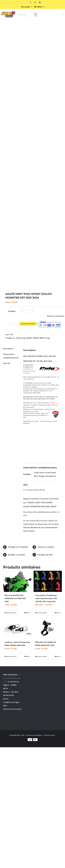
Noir (36, 475)
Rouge (41, 475)
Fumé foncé (51, 472)
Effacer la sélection (56, 316)
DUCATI (29, 338)
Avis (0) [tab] (7, 363)
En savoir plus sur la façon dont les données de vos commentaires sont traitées (41, 527)
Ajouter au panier (28, 324)
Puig (48, 338)
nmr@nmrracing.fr (11, 701)
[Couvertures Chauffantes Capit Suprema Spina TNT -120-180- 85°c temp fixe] (48, 580)
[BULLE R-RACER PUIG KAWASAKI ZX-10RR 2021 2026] (17, 580)
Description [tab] (8, 349)
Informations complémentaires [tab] (11, 356)
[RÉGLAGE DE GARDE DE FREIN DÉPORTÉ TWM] (48, 627)
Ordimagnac (38, 734)
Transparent (50, 475)
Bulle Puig (21, 338)
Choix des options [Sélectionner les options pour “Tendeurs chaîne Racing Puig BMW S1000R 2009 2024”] (11, 656)
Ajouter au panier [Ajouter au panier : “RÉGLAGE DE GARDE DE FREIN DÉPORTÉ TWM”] (42, 656)
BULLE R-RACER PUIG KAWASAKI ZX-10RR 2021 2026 (15, 598)
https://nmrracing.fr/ (12, 708)
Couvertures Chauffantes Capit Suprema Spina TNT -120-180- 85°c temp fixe (46, 598)
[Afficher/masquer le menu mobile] (63, 14)
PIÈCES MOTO (39, 338)
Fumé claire (39, 472)
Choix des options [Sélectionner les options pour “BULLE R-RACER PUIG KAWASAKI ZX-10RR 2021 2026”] (11, 612)
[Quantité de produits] (11, 324)
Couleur (12, 311)
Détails (28, 612)
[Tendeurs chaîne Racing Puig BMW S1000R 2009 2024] (17, 627)
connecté (41, 511)
